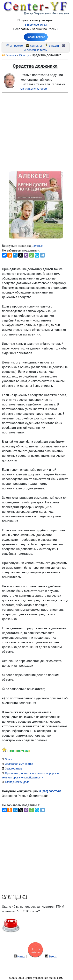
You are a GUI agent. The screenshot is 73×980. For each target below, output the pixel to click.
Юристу (24, 55)
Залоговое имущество (19, 764)
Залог (9, 759)
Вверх (53, 956)
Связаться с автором (34, 89)
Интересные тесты (36, 50)
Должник (37, 246)
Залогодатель (14, 769)
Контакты (36, 46)
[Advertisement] (32, 131)
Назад (21, 956)
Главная (11, 55)
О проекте (16, 46)
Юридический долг (17, 782)
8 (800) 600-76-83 (36, 25)
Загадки (54, 46)
